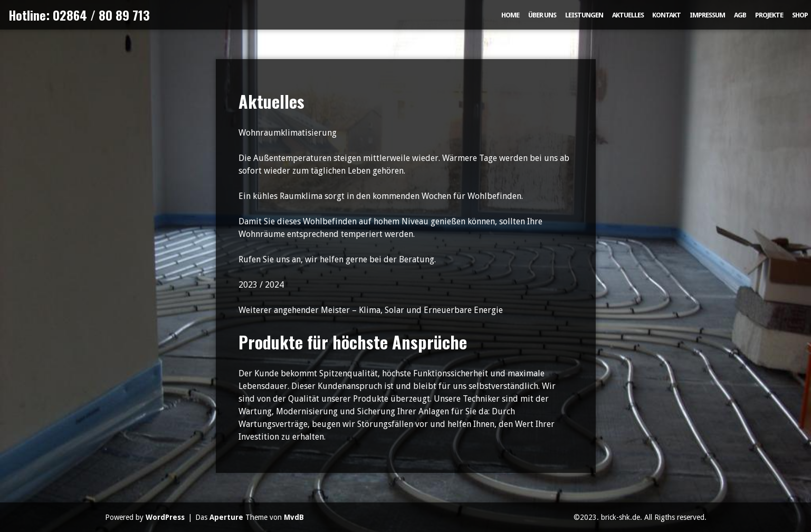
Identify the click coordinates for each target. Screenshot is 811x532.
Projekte (769, 15)
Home (510, 15)
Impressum (707, 15)
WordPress (165, 517)
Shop (800, 15)
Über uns (542, 15)
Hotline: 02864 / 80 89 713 (79, 15)
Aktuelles (628, 15)
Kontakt (666, 15)
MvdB (294, 517)
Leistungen (584, 15)
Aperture (226, 517)
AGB (740, 15)
